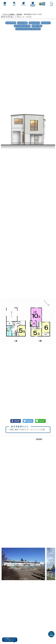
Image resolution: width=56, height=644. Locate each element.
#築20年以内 (34, 23)
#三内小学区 (22, 23)
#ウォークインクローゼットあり (28, 29)
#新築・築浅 (37, 26)
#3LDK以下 (46, 23)
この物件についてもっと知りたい (10, 640)
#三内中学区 (11, 23)
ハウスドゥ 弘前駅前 (8, 14)
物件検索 (19, 14)
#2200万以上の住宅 (22, 26)
